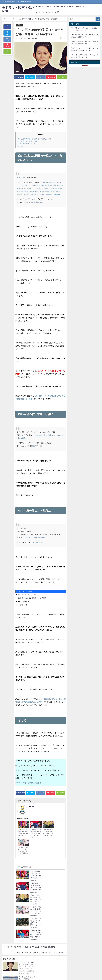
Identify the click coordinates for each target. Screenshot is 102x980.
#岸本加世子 (55, 188)
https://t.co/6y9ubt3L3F (43, 435)
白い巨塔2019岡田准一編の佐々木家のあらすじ (34, 139)
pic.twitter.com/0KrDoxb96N (35, 537)
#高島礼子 (54, 191)
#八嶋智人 (36, 191)
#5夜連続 (45, 182)
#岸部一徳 (55, 185)
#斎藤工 (38, 188)
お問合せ (58, 12)
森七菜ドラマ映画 (59, 6)
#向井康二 (46, 188)
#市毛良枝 (35, 194)
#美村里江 (26, 194)
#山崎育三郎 (45, 191)
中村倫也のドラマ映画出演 (76, 6)
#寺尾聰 (35, 185)
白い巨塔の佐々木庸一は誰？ (28, 141)
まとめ (20, 146)
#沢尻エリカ (27, 185)
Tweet (7, 33)
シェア (7, 27)
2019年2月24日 (38, 542)
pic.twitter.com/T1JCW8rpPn (50, 194)
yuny (64, 38)
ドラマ (19, 25)
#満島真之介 (27, 191)
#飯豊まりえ (30, 188)
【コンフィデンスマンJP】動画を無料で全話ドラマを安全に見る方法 (31, 895)
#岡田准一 (53, 182)
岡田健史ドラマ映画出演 (44, 6)
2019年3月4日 (38, 202)
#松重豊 (48, 185)
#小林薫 (41, 185)
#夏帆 (23, 188)
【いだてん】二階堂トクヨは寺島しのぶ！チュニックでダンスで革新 (39, 901)
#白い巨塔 (21, 178)
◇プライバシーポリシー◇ (44, 12)
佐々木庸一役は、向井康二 (27, 144)
